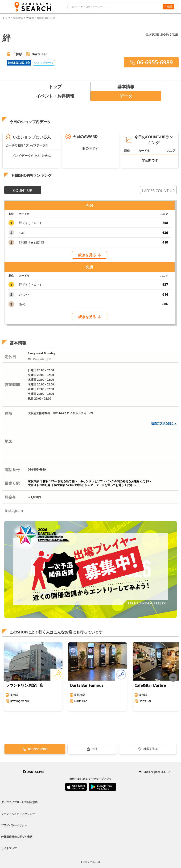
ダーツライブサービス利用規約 (19, 802)
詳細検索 (19, 18)
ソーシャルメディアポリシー (18, 814)
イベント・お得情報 (55, 96)
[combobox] (114, 7)
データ (126, 96)
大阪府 (30, 18)
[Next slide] (173, 677)
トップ (7, 18)
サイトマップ (9, 848)
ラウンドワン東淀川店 (25, 685)
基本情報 (126, 87)
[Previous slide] (8, 677)
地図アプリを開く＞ (164, 423)
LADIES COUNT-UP (158, 191)
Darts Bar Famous (87, 685)
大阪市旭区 (43, 18)
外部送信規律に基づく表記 (17, 837)
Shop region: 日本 (155, 772)
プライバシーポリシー (14, 825)
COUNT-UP (23, 190)
